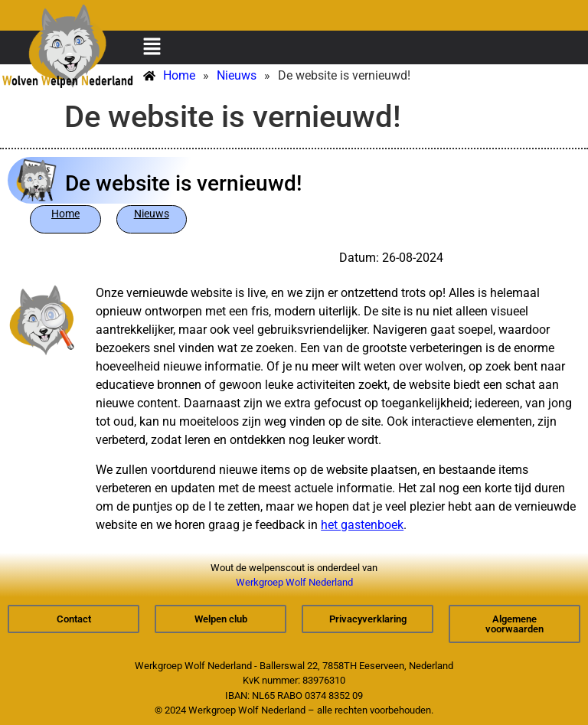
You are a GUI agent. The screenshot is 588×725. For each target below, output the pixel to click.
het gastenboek (362, 525)
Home (65, 214)
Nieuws (152, 214)
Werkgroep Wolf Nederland (294, 582)
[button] (152, 47)
